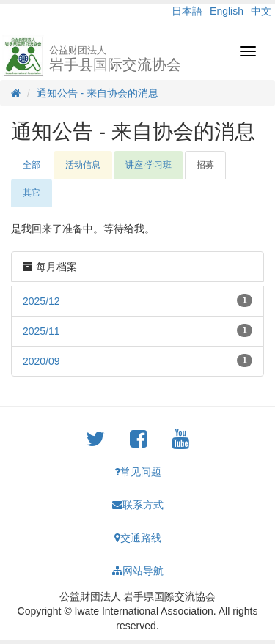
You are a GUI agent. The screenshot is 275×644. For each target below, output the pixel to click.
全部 (32, 165)
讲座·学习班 (148, 165)
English (227, 11)
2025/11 (41, 331)
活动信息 (83, 165)
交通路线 (138, 538)
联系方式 (138, 505)
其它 (32, 193)
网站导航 (138, 571)
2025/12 (41, 301)
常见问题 (138, 472)
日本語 (187, 11)
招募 (205, 165)
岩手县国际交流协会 (115, 59)
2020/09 (41, 361)
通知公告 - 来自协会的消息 (98, 93)
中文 (261, 11)
